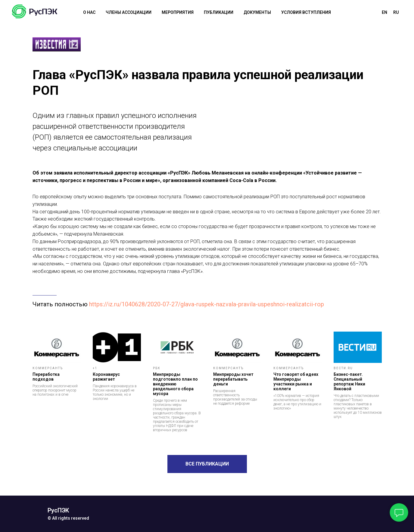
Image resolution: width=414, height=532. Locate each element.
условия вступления (306, 12)
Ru (396, 12)
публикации (219, 12)
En (384, 12)
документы (257, 12)
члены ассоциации (129, 12)
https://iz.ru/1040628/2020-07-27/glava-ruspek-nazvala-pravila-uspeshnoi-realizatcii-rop (207, 304)
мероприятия (178, 12)
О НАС (89, 12)
